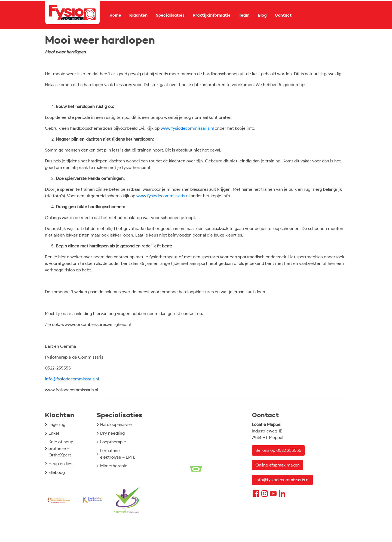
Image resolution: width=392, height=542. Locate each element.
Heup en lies (60, 464)
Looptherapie (113, 442)
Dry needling (112, 433)
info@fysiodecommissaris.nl (72, 379)
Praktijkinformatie (212, 15)
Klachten (138, 15)
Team (244, 15)
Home (115, 15)
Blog (262, 15)
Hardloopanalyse (116, 424)
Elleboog (57, 472)
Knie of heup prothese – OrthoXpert (61, 448)
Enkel (54, 433)
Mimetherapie (114, 466)
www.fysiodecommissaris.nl (187, 128)
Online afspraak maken (278, 465)
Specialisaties (170, 15)
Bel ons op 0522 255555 (278, 450)
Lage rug (57, 424)
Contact (283, 15)
